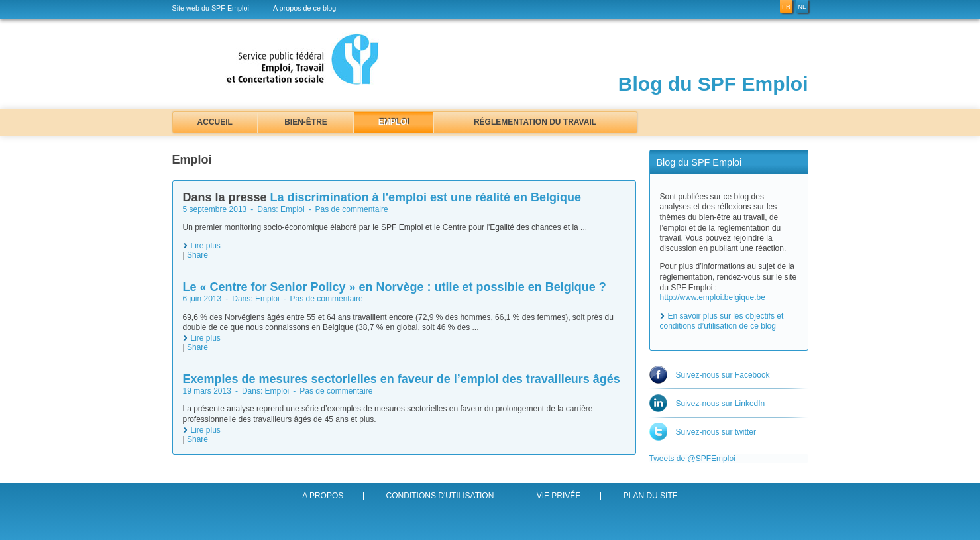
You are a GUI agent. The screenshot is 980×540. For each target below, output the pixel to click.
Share (197, 255)
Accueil (215, 122)
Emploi (394, 122)
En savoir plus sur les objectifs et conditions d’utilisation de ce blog (722, 321)
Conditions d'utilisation (440, 496)
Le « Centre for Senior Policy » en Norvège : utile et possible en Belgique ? (395, 287)
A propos (323, 496)
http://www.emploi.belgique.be (713, 297)
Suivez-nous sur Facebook (723, 375)
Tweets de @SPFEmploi (692, 459)
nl (802, 6)
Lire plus (206, 246)
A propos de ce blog (304, 9)
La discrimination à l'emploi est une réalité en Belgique (426, 197)
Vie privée (559, 496)
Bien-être (306, 122)
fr (786, 6)
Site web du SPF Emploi (211, 9)
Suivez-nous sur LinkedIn (721, 404)
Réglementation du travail (535, 122)
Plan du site (651, 496)
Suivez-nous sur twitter (716, 432)
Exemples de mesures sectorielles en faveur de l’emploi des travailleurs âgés (402, 379)
